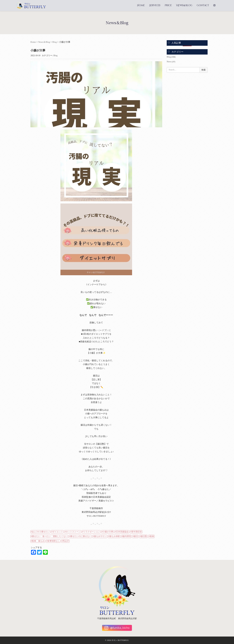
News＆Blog (184, 5)
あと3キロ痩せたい (41, 532)
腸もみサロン (100, 536)
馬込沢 (66, 541)
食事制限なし (54, 541)
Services (155, 5)
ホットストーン (73, 532)
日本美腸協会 (122, 532)
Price (168, 5)
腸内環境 (127, 536)
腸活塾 (144, 536)
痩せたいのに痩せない (81, 536)
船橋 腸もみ (38, 541)
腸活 (136, 536)
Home (141, 5)
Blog (55, 42)
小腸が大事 (108, 532)
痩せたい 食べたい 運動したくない (50, 536)
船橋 (152, 536)
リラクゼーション (92, 532)
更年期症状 (137, 532)
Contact (203, 5)
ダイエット (58, 532)
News (169, 62)
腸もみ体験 (115, 536)
